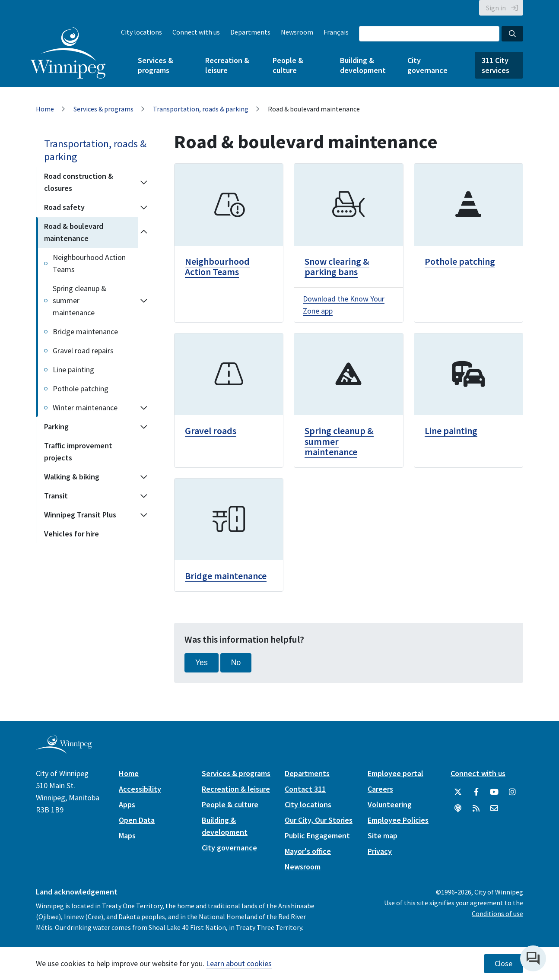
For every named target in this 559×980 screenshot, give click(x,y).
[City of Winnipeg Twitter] (458, 792)
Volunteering (390, 804)
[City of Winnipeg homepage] (64, 750)
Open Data (137, 820)
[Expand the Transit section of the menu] (144, 496)
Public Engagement (317, 836)
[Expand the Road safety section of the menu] (144, 207)
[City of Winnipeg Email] (494, 809)
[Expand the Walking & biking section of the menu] (144, 477)
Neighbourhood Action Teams (89, 263)
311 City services (495, 65)
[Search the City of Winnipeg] (429, 34)
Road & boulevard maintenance (74, 232)
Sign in (496, 8)
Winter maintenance (85, 408)
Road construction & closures (79, 182)
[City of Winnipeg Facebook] (476, 792)
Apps (127, 804)
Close (503, 964)
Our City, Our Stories (319, 820)
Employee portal (395, 773)
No (236, 663)
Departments (250, 32)
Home (45, 109)
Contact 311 (305, 789)
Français (336, 32)
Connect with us (196, 32)
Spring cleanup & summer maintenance (79, 300)
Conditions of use (497, 913)
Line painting (73, 369)
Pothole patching (81, 389)
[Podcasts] (458, 809)
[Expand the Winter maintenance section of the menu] (144, 408)
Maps (127, 836)
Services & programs (156, 65)
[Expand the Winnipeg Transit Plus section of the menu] (144, 515)
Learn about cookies (239, 963)
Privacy (380, 851)
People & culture (288, 65)
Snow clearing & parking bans (337, 266)
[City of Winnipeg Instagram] (512, 792)
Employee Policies (398, 820)
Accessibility (140, 789)
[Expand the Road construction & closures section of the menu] (144, 182)
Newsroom (297, 32)
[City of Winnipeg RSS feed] (476, 809)
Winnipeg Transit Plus (80, 515)
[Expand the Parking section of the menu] (144, 427)
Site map (383, 836)
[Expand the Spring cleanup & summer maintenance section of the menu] (144, 301)
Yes (202, 663)
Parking (56, 427)
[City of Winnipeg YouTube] (494, 792)
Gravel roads (211, 431)
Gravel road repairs (83, 350)
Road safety (64, 207)
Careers (380, 789)
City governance (427, 65)
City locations (141, 32)
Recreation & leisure (227, 65)
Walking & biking (72, 477)
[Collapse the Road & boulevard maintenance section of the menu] (144, 232)
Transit (56, 496)
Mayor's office (308, 851)
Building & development (363, 65)
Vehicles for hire (71, 534)
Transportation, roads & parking (201, 109)
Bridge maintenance (85, 331)
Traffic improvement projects (78, 452)
